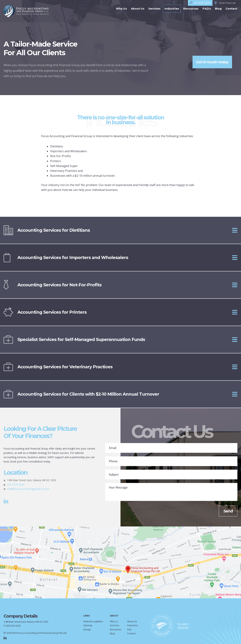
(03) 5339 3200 (16, 486)
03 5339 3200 (200, 3)
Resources (189, 12)
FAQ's (205, 12)
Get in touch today (212, 63)
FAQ (129, 631)
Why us (114, 622)
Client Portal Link (225, 3)
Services (153, 12)
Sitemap (88, 626)
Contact (230, 12)
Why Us (120, 12)
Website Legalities (93, 622)
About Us (136, 12)
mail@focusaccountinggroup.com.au (28, 490)
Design (87, 631)
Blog (217, 12)
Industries (170, 12)
